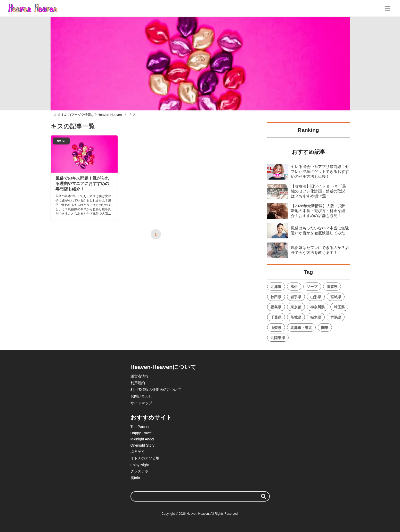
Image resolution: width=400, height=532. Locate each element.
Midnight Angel (142, 439)
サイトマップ (141, 403)
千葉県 (276, 317)
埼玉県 (339, 307)
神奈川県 (317, 307)
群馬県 (336, 317)
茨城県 (296, 317)
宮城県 (336, 297)
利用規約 (138, 383)
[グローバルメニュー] (388, 8)
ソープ (312, 287)
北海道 (276, 287)
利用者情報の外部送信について (156, 390)
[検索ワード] (200, 496)
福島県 (276, 307)
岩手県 (296, 297)
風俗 (294, 287)
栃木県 (316, 317)
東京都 (296, 307)
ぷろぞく (138, 452)
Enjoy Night (140, 465)
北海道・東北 (301, 328)
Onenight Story (142, 445)
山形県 (316, 297)
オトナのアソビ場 (145, 458)
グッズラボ (140, 471)
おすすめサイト (151, 418)
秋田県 (276, 297)
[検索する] (264, 496)
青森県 (332, 287)
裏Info (135, 478)
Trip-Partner (140, 427)
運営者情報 (140, 376)
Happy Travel (141, 433)
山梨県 (276, 328)
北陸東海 (278, 338)
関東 (325, 328)
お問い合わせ (141, 396)
